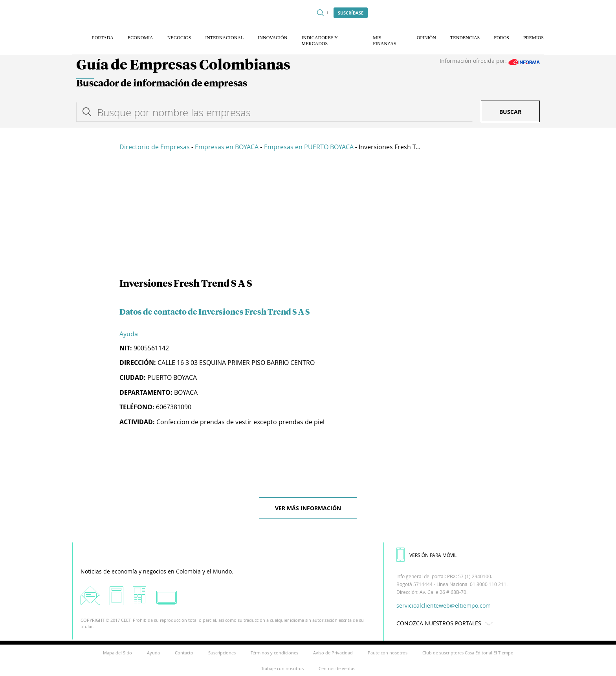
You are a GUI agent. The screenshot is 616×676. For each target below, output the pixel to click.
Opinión (426, 38)
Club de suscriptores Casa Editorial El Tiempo (468, 653)
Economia (140, 38)
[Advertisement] (308, 216)
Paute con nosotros (388, 653)
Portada (103, 38)
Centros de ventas (337, 668)
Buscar (510, 112)
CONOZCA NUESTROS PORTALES (447, 623)
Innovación (272, 38)
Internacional (224, 38)
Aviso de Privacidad (333, 653)
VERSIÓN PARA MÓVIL (426, 555)
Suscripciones (222, 653)
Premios (533, 38)
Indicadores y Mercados (319, 41)
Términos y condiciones (274, 653)
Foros (501, 38)
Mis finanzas (384, 41)
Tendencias (465, 38)
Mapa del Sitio (117, 653)
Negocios (179, 38)
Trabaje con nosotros (282, 668)
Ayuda (129, 334)
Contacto (184, 653)
